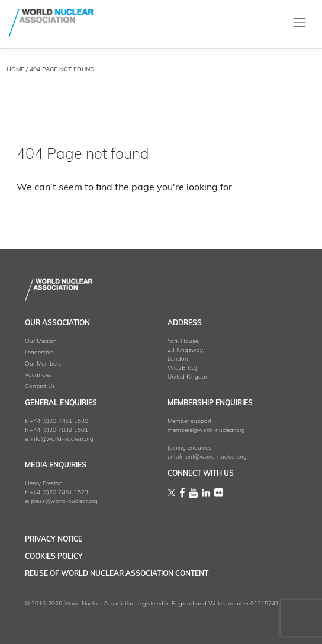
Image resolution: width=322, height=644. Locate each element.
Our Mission (41, 342)
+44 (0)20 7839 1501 (59, 430)
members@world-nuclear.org (206, 430)
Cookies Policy (54, 557)
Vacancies (38, 375)
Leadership (39, 353)
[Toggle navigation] (300, 23)
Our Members (43, 364)
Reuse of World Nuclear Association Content (117, 574)
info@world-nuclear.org (62, 439)
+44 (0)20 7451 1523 (59, 493)
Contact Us (40, 387)
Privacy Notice (54, 540)
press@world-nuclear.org (64, 502)
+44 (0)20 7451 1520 (59, 422)
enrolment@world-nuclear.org (207, 457)
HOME (15, 70)
